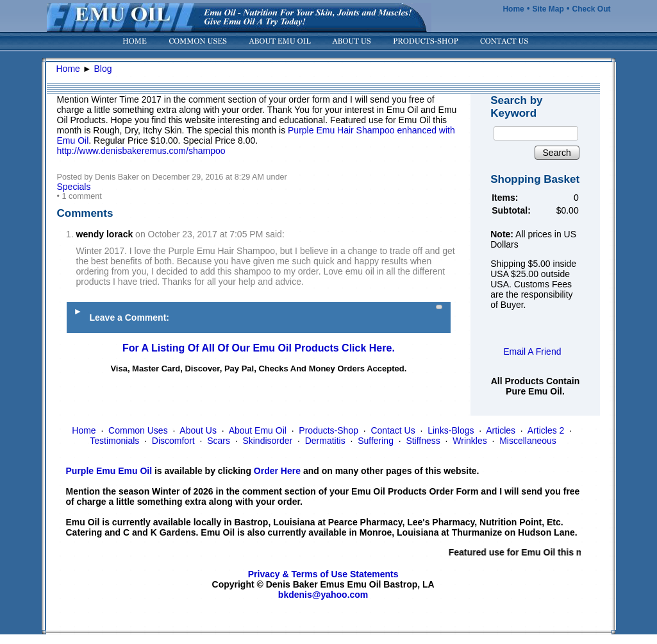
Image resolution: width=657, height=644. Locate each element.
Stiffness (423, 441)
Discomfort (173, 441)
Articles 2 (546, 430)
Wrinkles (470, 441)
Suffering (376, 441)
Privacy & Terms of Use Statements (323, 574)
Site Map (548, 9)
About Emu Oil (258, 430)
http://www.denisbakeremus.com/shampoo (141, 151)
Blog (103, 69)
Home (513, 9)
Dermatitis (325, 441)
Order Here (277, 471)
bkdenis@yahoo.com (323, 595)
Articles (501, 430)
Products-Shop (328, 430)
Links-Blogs (451, 430)
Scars (219, 441)
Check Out (591, 9)
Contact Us (393, 430)
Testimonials (114, 441)
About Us (198, 430)
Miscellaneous (528, 441)
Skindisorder (267, 441)
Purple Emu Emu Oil (109, 471)
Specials (74, 187)
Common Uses (138, 430)
